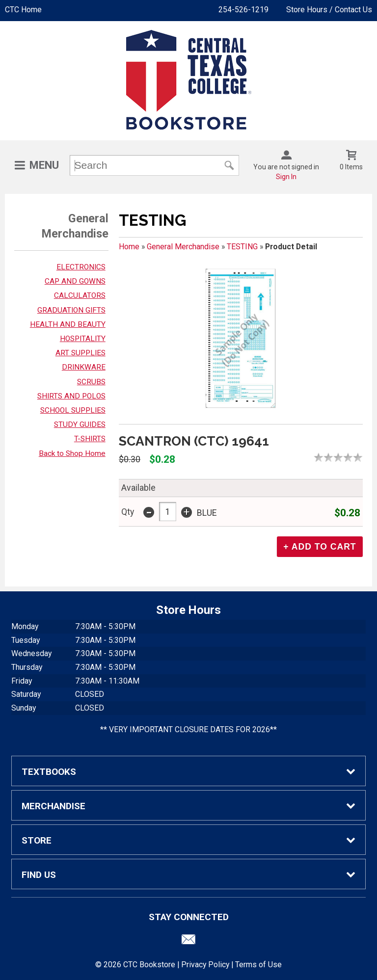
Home (129, 247)
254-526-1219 (243, 10)
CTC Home (23, 10)
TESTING (242, 247)
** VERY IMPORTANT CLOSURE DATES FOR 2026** (188, 729)
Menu (44, 165)
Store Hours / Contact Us (329, 10)
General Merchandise (183, 247)
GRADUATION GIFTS (71, 310)
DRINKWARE (84, 367)
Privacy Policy (205, 965)
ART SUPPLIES (81, 353)
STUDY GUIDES (80, 424)
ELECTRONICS (81, 267)
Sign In (286, 177)
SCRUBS (91, 382)
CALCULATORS (80, 295)
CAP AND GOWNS (75, 281)
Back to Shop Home (72, 453)
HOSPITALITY (83, 339)
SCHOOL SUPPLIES (73, 410)
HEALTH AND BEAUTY (68, 324)
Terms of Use (258, 965)
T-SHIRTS (90, 439)
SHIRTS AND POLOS (71, 396)
